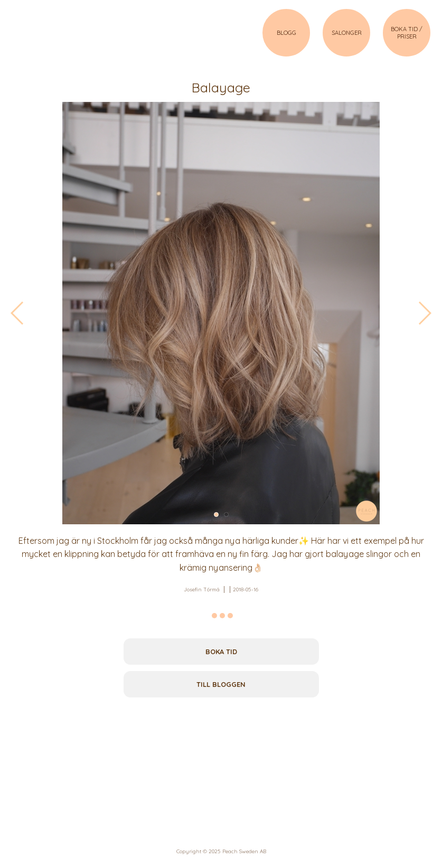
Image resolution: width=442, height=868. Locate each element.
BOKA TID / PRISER (407, 33)
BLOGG (286, 33)
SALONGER (347, 33)
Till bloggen (221, 684)
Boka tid (221, 652)
